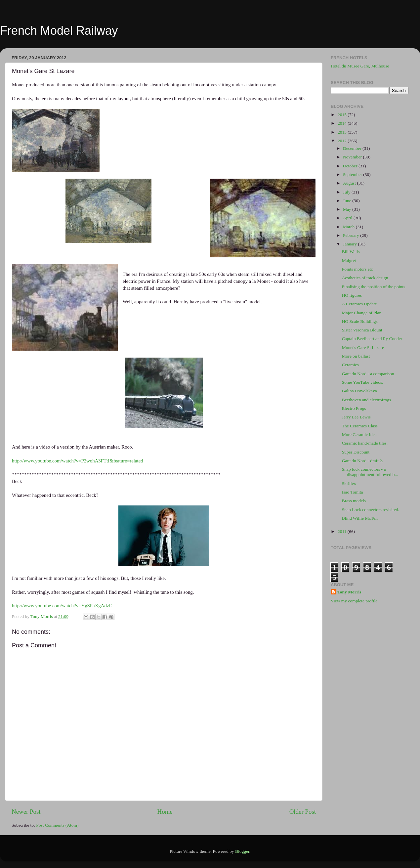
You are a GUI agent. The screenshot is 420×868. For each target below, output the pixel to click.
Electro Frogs (354, 408)
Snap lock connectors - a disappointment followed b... (370, 472)
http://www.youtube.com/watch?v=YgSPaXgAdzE (62, 606)
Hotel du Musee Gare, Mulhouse (360, 66)
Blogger (242, 851)
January (350, 244)
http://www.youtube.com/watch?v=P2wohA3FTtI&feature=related (78, 461)
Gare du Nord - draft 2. (362, 461)
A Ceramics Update (359, 304)
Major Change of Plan (362, 313)
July (347, 192)
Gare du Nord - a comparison (368, 374)
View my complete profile (354, 601)
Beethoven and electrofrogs (366, 400)
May (348, 209)
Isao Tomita (353, 492)
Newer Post (26, 812)
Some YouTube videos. (363, 382)
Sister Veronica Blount (362, 330)
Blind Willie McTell (360, 518)
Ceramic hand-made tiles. (365, 443)
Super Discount (356, 452)
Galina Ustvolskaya (359, 391)
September (353, 174)
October (351, 166)
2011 (343, 531)
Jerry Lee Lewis (356, 417)
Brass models (354, 501)
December (353, 148)
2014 (343, 123)
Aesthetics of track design (365, 278)
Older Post (303, 812)
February (352, 235)
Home (165, 812)
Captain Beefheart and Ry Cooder (372, 339)
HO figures (352, 295)
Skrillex (349, 483)
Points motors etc (357, 269)
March (349, 227)
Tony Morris (349, 592)
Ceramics (350, 365)
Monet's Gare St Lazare (363, 347)
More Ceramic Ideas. (361, 434)
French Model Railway (59, 31)
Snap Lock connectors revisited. (371, 510)
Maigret (349, 260)
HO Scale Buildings (360, 321)
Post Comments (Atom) (57, 825)
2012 (343, 141)
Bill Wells (351, 252)
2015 (343, 115)
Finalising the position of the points (374, 287)
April (348, 218)
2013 (343, 132)
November (353, 157)
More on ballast (356, 356)
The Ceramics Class (360, 426)
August (350, 183)
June (348, 201)
